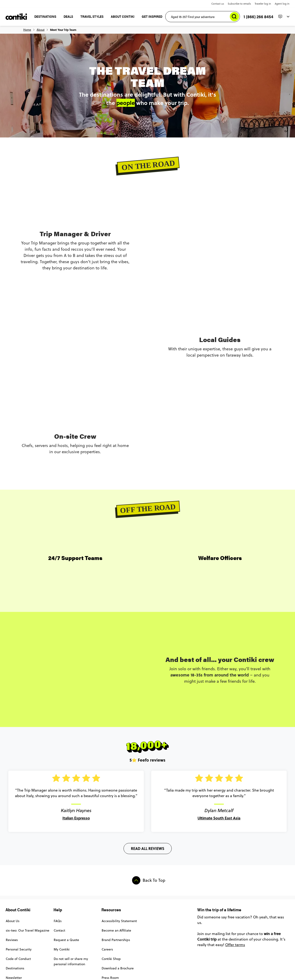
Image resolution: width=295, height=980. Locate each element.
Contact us (218, 4)
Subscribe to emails (239, 4)
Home (27, 30)
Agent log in (282, 4)
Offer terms (235, 945)
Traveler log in (263, 4)
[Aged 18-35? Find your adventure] (203, 17)
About (41, 30)
